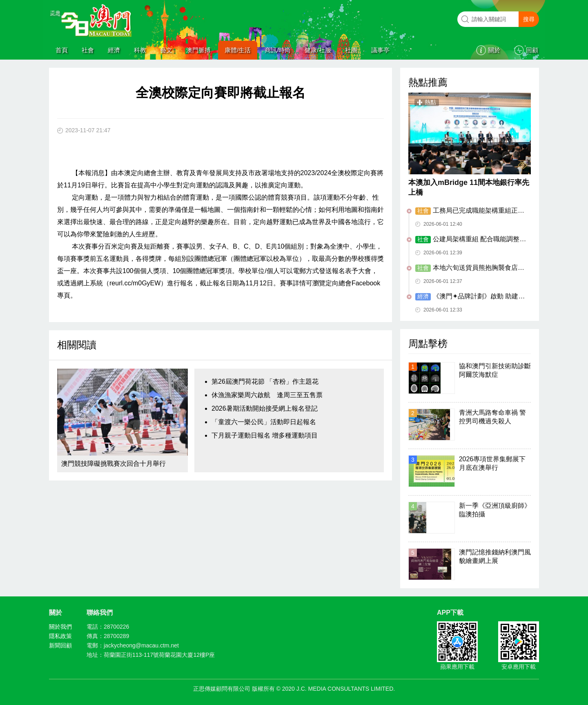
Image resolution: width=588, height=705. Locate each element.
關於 (494, 50)
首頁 (62, 50)
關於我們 (60, 627)
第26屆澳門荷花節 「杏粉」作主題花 (265, 381)
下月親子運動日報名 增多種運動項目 (265, 435)
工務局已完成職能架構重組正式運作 (470, 211)
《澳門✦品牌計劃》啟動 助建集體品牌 (470, 297)
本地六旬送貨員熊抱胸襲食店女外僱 (470, 268)
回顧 (532, 50)
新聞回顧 (60, 645)
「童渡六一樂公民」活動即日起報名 (264, 422)
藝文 (166, 50)
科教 (140, 50)
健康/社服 (318, 50)
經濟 (114, 50)
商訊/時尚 (278, 50)
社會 (88, 50)
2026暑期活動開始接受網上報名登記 (265, 408)
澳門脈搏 (198, 50)
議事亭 (380, 50)
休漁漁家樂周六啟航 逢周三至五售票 (267, 395)
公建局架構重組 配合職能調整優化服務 (471, 240)
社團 (351, 50)
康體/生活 (238, 50)
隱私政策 (60, 636)
